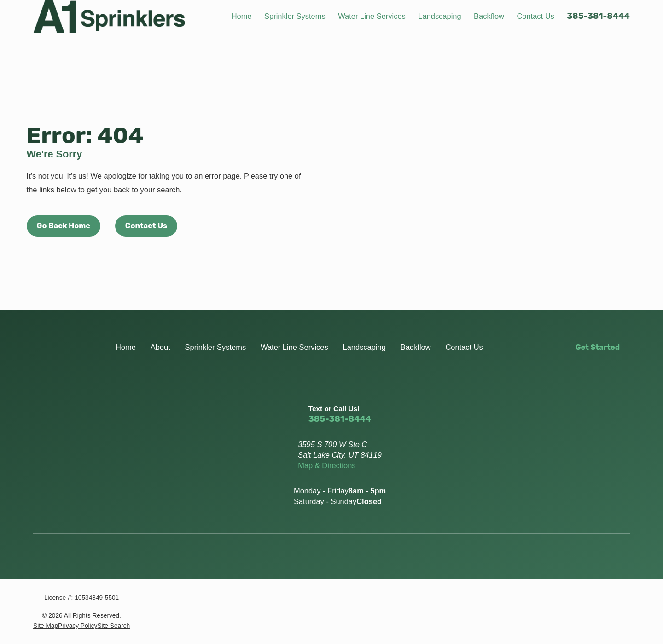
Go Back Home (64, 226)
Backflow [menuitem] (489, 16)
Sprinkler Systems (216, 347)
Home (126, 347)
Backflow (416, 347)
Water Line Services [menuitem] (372, 16)
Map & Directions (327, 465)
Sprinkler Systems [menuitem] (295, 16)
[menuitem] (46, 626)
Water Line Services (294, 347)
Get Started (598, 347)
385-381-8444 (598, 16)
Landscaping (364, 347)
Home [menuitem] (242, 16)
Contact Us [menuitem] (535, 16)
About (160, 347)
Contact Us (146, 226)
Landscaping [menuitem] (439, 16)
